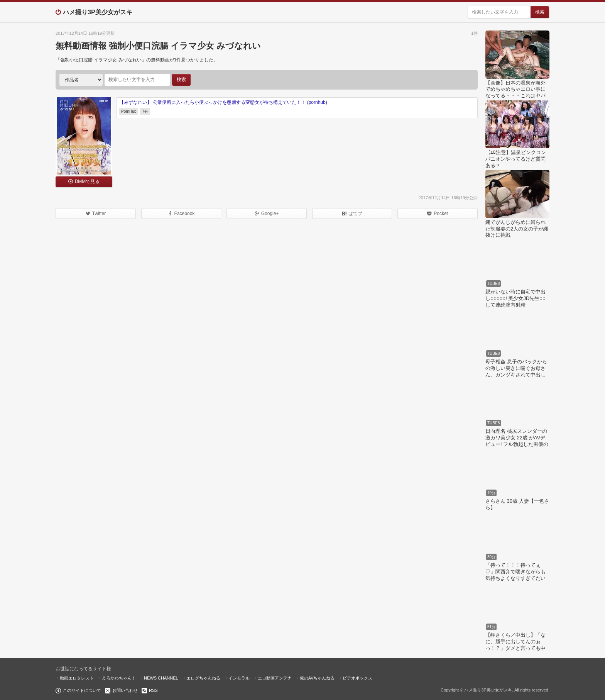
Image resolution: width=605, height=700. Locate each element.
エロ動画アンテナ (275, 678)
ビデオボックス (357, 678)
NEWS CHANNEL (161, 678)
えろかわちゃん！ (119, 678)
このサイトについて (82, 690)
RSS (153, 690)
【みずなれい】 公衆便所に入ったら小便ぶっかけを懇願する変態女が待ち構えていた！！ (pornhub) (223, 102)
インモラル (239, 678)
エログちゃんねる (203, 678)
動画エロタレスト (77, 678)
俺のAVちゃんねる (317, 678)
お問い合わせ (125, 690)
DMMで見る (87, 181)
